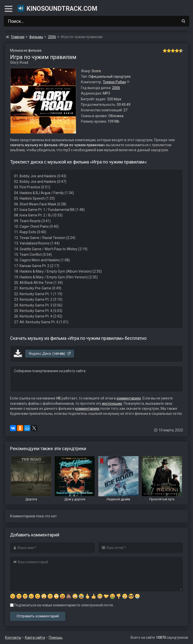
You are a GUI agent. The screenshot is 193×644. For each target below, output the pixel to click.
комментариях (129, 398)
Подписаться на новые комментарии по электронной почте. (62, 605)
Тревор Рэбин (114, 82)
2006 (116, 88)
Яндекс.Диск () (50, 354)
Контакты (13, 637)
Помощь (56, 637)
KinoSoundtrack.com (57, 8)
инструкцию (112, 404)
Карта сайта (35, 637)
